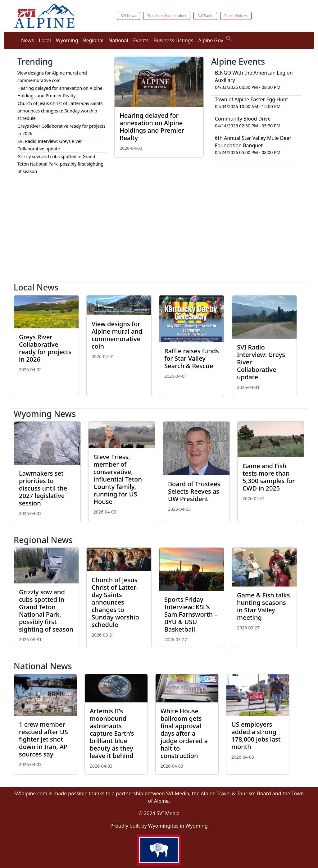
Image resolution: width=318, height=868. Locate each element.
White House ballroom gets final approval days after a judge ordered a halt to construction (184, 733)
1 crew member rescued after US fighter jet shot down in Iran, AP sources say (43, 739)
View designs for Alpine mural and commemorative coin (117, 335)
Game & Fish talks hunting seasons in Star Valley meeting (263, 606)
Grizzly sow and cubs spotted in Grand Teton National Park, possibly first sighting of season (60, 164)
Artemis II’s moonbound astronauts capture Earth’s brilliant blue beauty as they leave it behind (112, 733)
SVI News (128, 16)
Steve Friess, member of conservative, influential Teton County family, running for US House (118, 479)
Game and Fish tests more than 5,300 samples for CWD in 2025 (269, 477)
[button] (229, 38)
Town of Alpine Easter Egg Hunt (252, 99)
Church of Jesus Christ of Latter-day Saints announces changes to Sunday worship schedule (60, 111)
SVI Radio (205, 16)
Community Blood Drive (243, 119)
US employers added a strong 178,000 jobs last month (256, 736)
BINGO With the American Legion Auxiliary (254, 76)
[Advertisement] (159, 231)
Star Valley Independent (167, 16)
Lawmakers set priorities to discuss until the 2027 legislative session (43, 488)
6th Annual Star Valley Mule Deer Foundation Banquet (253, 142)
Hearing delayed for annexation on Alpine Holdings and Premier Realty (152, 127)
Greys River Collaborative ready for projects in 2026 (45, 348)
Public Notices (236, 16)
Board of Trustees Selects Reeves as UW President (194, 491)
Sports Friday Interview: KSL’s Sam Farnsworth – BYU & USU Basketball (191, 614)
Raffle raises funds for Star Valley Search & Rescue (192, 358)
